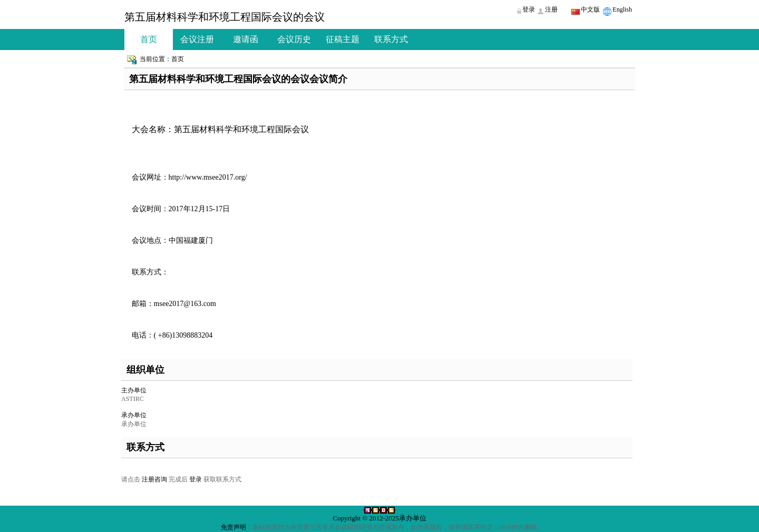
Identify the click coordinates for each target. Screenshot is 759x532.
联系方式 (391, 39)
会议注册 (197, 39)
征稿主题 (343, 39)
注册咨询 (154, 479)
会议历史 (294, 39)
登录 (196, 479)
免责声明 (233, 527)
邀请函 (246, 39)
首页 (149, 39)
